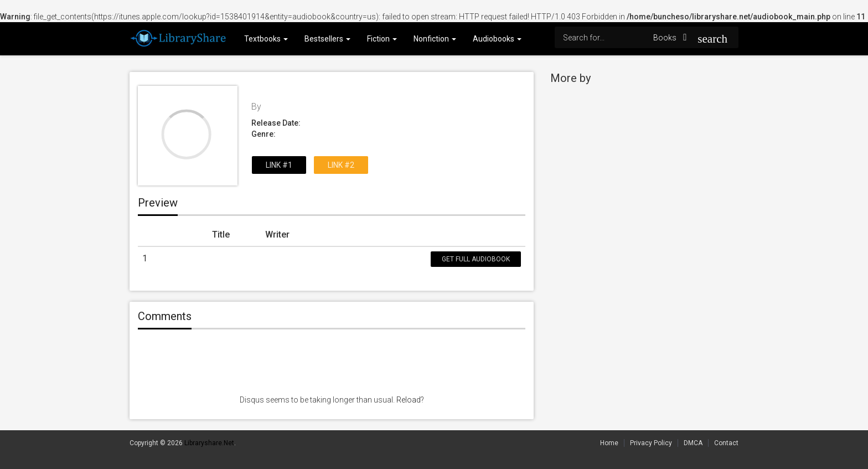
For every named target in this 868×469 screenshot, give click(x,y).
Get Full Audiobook (476, 259)
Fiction (382, 39)
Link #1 (279, 165)
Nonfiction (435, 39)
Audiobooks (497, 39)
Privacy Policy (651, 443)
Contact (726, 443)
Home (609, 443)
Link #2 (341, 165)
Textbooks (266, 39)
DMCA (693, 443)
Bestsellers (327, 39)
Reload (409, 400)
